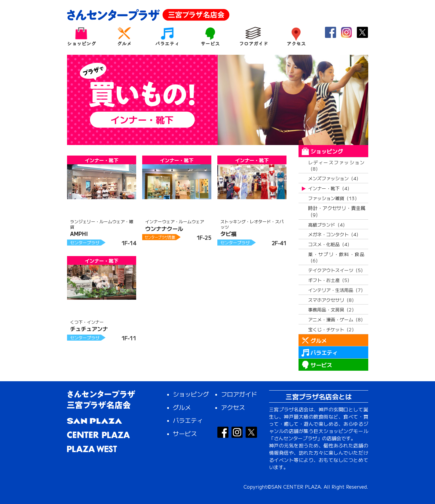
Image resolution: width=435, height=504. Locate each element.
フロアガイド (253, 36)
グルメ (124, 36)
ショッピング (81, 36)
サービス (210, 36)
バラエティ (167, 36)
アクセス (296, 36)
